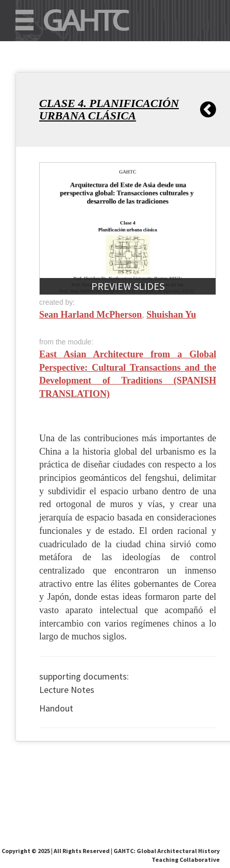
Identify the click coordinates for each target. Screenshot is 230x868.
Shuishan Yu (171, 315)
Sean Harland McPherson (91, 315)
